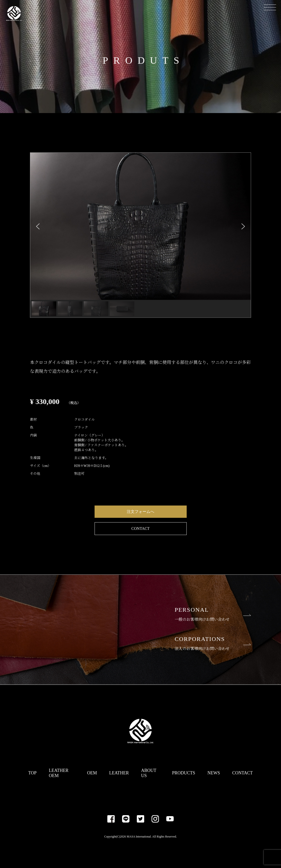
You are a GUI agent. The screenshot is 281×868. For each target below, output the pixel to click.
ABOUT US (149, 773)
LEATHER (119, 773)
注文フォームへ (140, 512)
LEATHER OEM (59, 773)
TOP (32, 773)
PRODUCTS (183, 773)
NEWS (214, 773)
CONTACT (140, 528)
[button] (38, 227)
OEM (92, 773)
